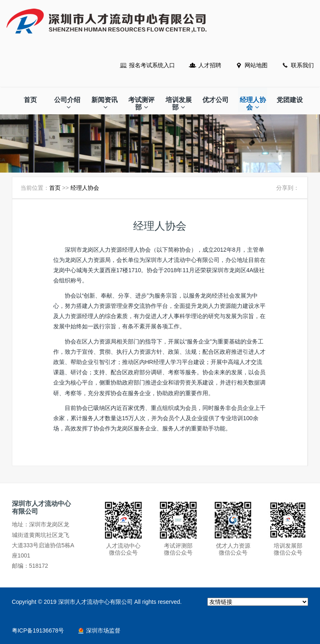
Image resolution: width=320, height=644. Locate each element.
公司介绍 (67, 103)
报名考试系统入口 (152, 65)
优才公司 (216, 100)
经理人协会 (253, 104)
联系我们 (302, 65)
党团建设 (290, 100)
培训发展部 (179, 104)
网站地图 (256, 65)
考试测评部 (141, 104)
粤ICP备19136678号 (38, 630)
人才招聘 (210, 65)
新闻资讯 (104, 103)
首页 (30, 100)
